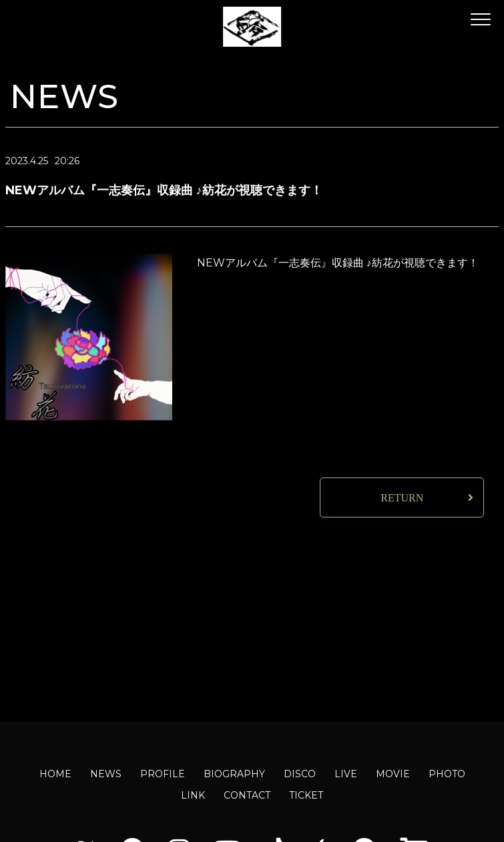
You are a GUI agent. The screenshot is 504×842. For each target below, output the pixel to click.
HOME (55, 774)
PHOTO (447, 774)
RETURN (402, 498)
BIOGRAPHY (234, 774)
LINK (193, 795)
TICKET (306, 795)
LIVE (346, 774)
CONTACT (247, 795)
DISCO (300, 774)
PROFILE (163, 774)
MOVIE (393, 774)
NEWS (106, 774)
